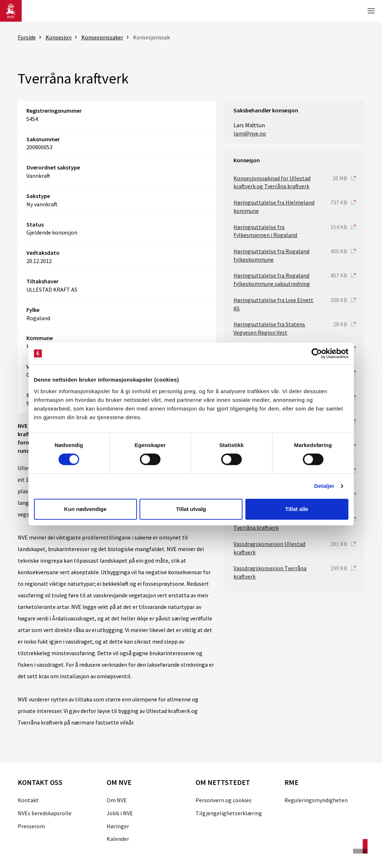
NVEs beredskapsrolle (45, 813)
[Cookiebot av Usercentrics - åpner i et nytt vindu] (317, 353)
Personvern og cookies (224, 800)
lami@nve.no (250, 133)
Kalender (118, 839)
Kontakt (28, 800)
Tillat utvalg (191, 509)
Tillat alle (297, 509)
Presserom (31, 826)
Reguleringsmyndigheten (316, 800)
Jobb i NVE (120, 813)
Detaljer (324, 486)
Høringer (118, 826)
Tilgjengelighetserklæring (229, 813)
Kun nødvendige (85, 509)
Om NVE (117, 800)
